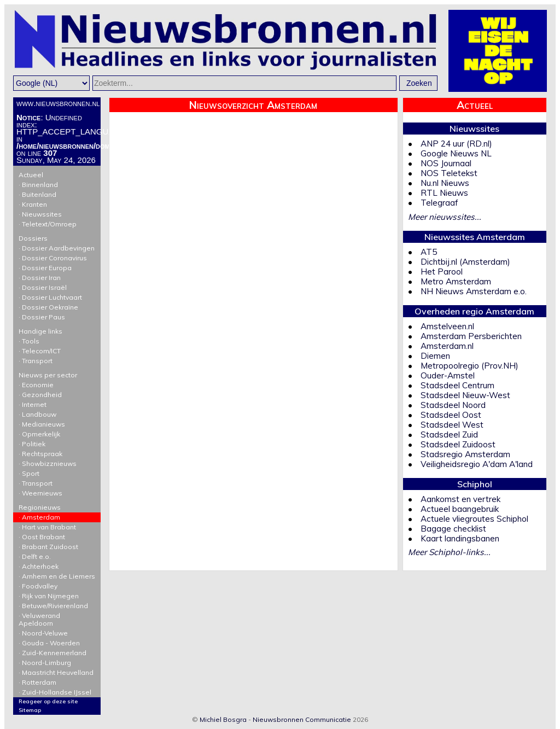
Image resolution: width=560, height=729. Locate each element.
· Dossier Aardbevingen (57, 248)
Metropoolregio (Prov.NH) (469, 366)
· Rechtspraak (40, 454)
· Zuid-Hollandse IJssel (55, 692)
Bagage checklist (453, 529)
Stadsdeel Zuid (449, 435)
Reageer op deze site (48, 701)
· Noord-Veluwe (43, 633)
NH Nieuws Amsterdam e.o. (474, 291)
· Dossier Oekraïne (48, 307)
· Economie (36, 385)
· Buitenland (37, 194)
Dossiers (57, 236)
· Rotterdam (37, 682)
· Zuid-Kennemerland (52, 653)
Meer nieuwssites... (445, 217)
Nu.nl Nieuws (445, 183)
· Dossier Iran (40, 278)
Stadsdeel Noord (453, 405)
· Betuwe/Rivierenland (53, 606)
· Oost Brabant (42, 537)
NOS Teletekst (449, 173)
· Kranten (33, 204)
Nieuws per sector (57, 373)
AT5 (429, 252)
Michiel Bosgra (223, 719)
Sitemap (30, 710)
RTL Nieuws (444, 193)
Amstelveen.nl (447, 326)
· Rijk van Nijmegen (49, 596)
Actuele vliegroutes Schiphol (474, 519)
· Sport (29, 473)
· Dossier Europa (45, 268)
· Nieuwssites (40, 214)
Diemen (435, 356)
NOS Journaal (446, 163)
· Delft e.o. (35, 556)
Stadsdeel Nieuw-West (465, 395)
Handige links (57, 329)
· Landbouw (37, 414)
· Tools (29, 341)
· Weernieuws (40, 493)
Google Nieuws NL (456, 153)
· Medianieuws (42, 424)
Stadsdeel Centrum (457, 385)
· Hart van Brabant (47, 527)
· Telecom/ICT (40, 351)
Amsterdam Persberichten (471, 336)
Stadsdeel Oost (451, 415)
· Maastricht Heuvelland (56, 672)
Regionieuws (57, 505)
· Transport (36, 361)
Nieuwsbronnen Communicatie (302, 719)
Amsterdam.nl (447, 346)
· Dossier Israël (43, 287)
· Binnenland (38, 185)
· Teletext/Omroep (48, 224)
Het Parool (442, 272)
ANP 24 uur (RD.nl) (456, 144)
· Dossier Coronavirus (53, 258)
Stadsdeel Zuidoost (458, 444)
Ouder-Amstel (448, 375)
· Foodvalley (38, 586)
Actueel (57, 173)
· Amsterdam (39, 517)
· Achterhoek (39, 566)
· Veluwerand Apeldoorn (39, 619)
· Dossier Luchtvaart (50, 297)
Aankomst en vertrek (460, 499)
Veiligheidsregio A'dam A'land (477, 464)
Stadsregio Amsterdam (465, 454)
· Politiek (32, 444)
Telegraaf (439, 203)
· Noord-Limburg (45, 663)
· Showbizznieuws (48, 463)
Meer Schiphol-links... (449, 552)
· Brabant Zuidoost (48, 547)
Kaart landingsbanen (460, 538)
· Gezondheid (40, 395)
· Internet (33, 404)
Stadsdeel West (452, 425)
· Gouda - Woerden (49, 643)
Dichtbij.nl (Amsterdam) (465, 262)
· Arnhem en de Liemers (57, 576)
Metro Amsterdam (456, 281)
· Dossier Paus (42, 317)
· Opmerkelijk (39, 434)
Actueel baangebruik (460, 509)
